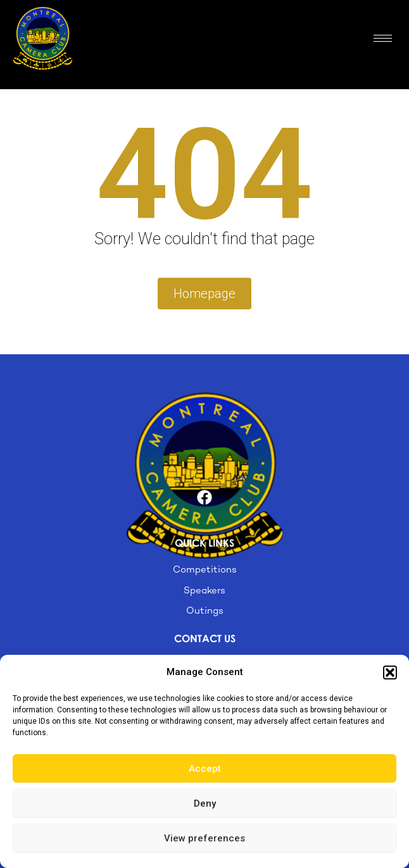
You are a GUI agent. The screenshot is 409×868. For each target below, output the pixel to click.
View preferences (204, 838)
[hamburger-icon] (383, 38)
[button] (390, 673)
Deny (205, 803)
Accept (205, 769)
